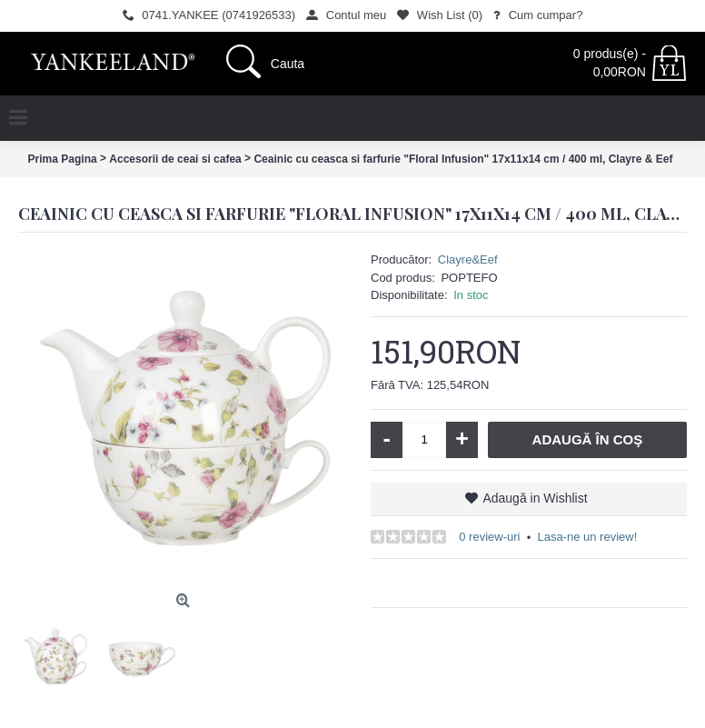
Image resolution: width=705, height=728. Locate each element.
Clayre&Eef (468, 259)
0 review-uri (489, 537)
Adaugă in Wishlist (535, 498)
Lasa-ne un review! (587, 537)
